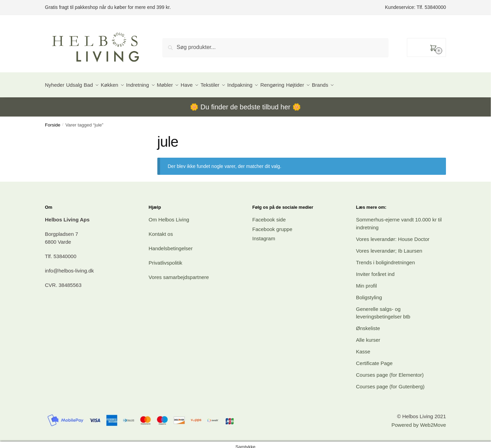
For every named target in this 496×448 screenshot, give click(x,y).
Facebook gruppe (272, 225)
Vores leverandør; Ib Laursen (389, 247)
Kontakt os (161, 230)
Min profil (367, 282)
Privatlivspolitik (166, 259)
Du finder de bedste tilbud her (245, 103)
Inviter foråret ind (376, 270)
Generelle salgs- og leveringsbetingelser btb (383, 309)
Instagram (264, 234)
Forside (53, 121)
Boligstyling (369, 293)
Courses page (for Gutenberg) (390, 382)
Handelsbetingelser (171, 244)
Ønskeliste (368, 324)
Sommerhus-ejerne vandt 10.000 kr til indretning (399, 219)
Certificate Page (374, 359)
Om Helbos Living (169, 215)
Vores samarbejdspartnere (179, 273)
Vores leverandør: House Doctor (393, 235)
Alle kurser (368, 336)
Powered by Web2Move (419, 421)
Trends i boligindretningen (386, 258)
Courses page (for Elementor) (390, 371)
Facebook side (269, 215)
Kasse (363, 347)
